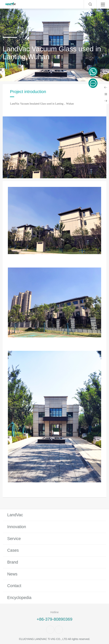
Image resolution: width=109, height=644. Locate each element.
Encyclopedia (19, 598)
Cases (13, 550)
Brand (13, 562)
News (12, 574)
